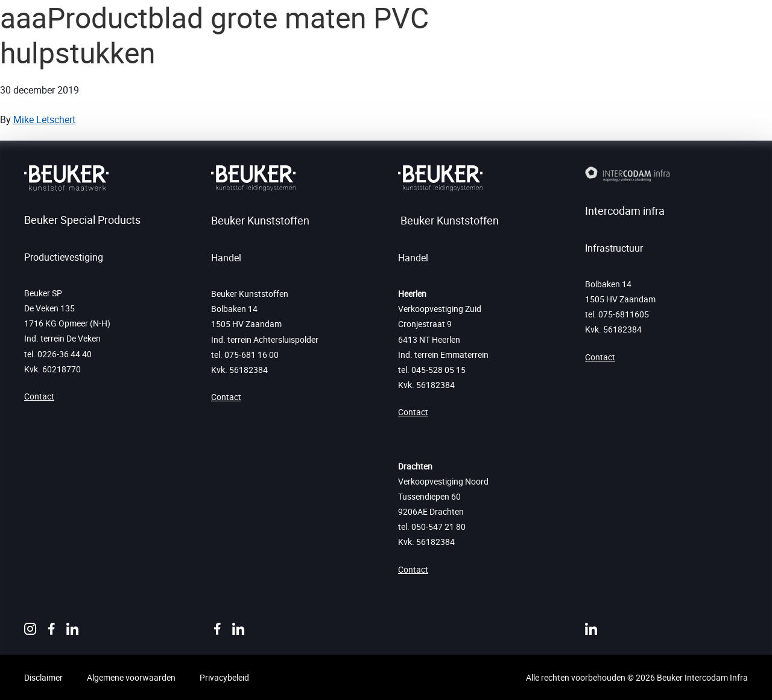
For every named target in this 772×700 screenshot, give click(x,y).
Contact (39, 396)
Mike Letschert (44, 119)
